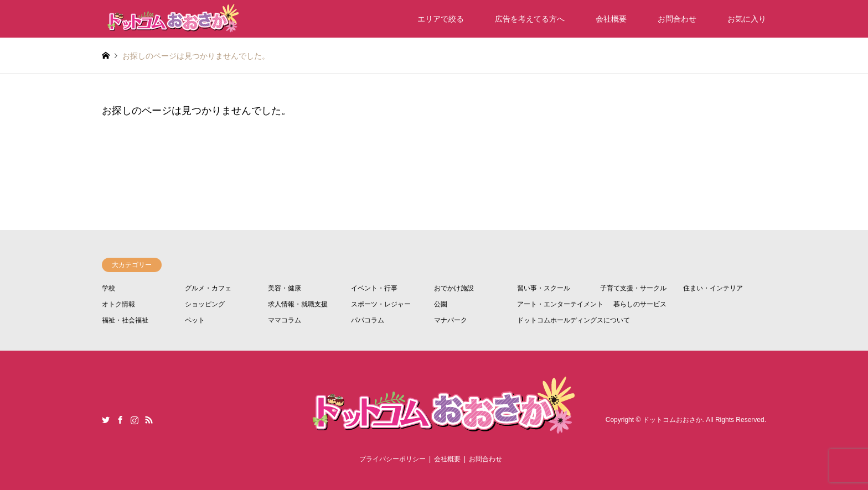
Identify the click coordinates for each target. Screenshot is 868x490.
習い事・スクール (544, 288)
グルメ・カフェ (208, 288)
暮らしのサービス (640, 304)
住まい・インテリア (713, 288)
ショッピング (205, 304)
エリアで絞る (441, 19)
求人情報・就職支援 (298, 304)
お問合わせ (677, 19)
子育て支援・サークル (633, 288)
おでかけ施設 (454, 288)
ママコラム (285, 320)
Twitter (106, 420)
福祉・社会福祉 (125, 320)
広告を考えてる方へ (530, 19)
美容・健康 (285, 288)
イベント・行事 (374, 288)
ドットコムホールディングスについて (573, 320)
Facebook (120, 420)
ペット (195, 320)
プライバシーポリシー (392, 459)
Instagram (135, 420)
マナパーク (451, 320)
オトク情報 (118, 304)
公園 (441, 304)
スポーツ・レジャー (381, 304)
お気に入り (747, 19)
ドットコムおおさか (673, 420)
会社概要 (611, 19)
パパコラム (368, 320)
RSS (149, 420)
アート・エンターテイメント (560, 304)
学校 (108, 288)
